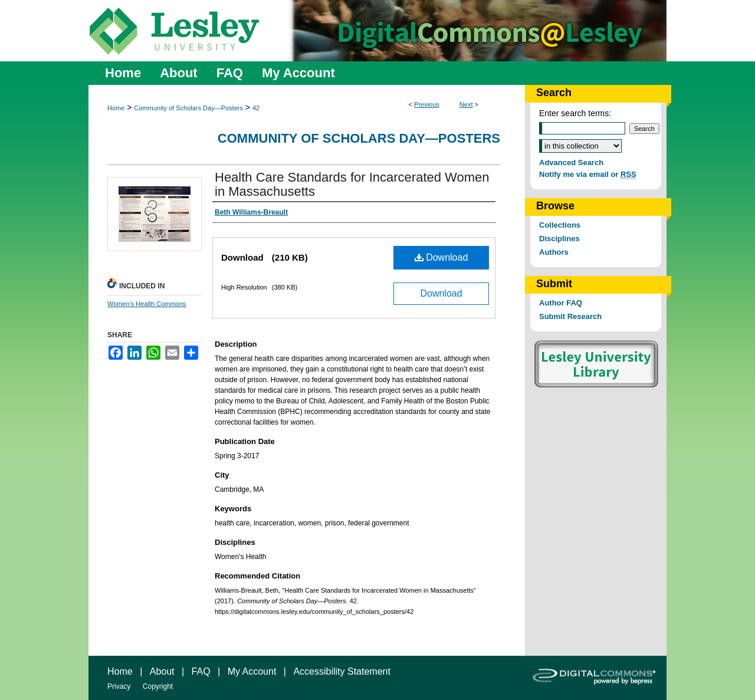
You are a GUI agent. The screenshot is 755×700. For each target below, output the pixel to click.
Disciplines (559, 239)
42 (256, 108)
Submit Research (570, 316)
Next (466, 104)
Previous (427, 104)
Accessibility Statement (342, 671)
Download (441, 257)
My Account (252, 671)
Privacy (119, 686)
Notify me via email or (588, 174)
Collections (560, 225)
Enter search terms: (575, 113)
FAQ (201, 671)
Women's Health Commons (147, 304)
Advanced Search (571, 162)
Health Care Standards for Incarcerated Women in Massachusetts (352, 184)
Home (116, 108)
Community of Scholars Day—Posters (188, 108)
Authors (554, 252)
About (162, 671)
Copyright (158, 686)
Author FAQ (561, 303)
